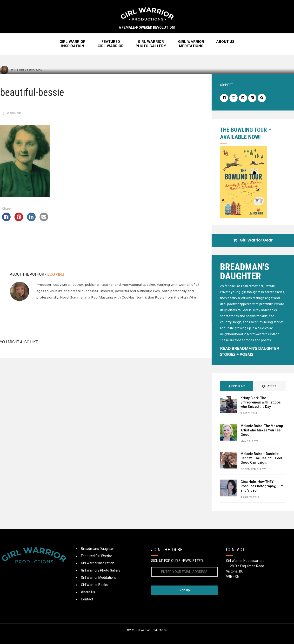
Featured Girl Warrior (97, 556)
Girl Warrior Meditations (99, 578)
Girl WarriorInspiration (73, 44)
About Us (225, 42)
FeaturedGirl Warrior (111, 44)
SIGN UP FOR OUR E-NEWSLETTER (177, 561)
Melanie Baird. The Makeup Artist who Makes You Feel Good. (262, 430)
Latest (269, 387)
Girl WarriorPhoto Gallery (151, 44)
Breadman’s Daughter (97, 549)
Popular (237, 387)
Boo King (36, 70)
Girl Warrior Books (94, 585)
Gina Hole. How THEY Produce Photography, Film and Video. (262, 486)
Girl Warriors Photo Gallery (101, 571)
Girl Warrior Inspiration (98, 563)
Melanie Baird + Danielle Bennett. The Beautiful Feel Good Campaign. (261, 458)
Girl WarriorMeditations (191, 44)
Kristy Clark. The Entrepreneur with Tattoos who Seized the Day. (261, 403)
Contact (87, 599)
